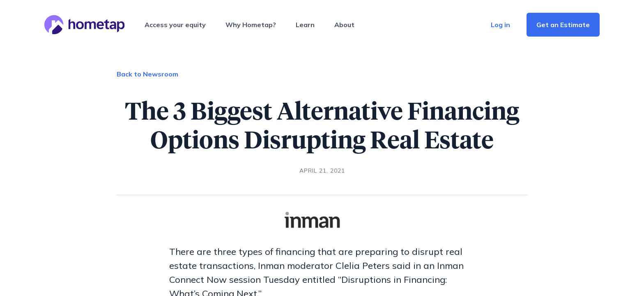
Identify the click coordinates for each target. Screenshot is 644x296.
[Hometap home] (85, 25)
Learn (305, 25)
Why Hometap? (251, 25)
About (344, 25)
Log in (500, 25)
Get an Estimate (563, 25)
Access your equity (175, 25)
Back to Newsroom (147, 74)
